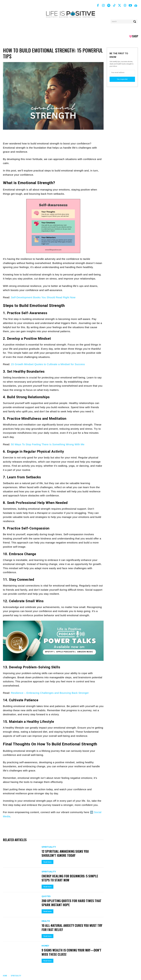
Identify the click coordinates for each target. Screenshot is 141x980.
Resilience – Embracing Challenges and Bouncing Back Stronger (50, 693)
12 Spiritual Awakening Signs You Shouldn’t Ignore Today (65, 853)
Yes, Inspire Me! (122, 79)
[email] (122, 73)
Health (46, 921)
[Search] (135, 22)
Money (45, 946)
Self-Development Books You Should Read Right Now (43, 297)
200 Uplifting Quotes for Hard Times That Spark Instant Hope (72, 903)
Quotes (46, 896)
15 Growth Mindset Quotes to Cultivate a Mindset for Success (48, 364)
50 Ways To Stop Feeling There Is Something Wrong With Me (48, 444)
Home (5, 976)
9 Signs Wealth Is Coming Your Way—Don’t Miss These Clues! (72, 952)
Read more (47, 862)
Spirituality (49, 847)
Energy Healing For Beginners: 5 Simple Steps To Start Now (70, 878)
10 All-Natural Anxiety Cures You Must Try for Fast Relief (69, 927)
